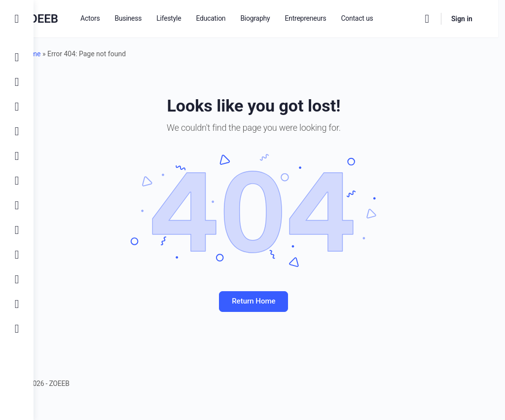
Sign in (469, 19)
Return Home (269, 301)
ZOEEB (71, 19)
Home (63, 54)
